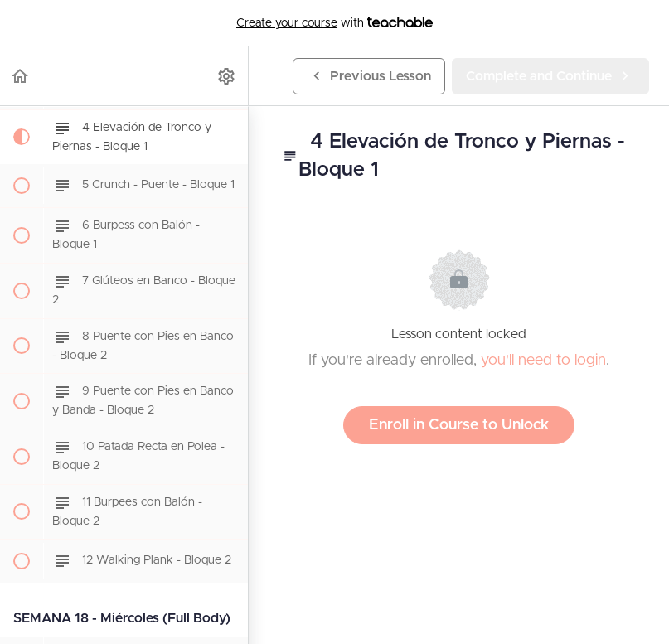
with (334, 23)
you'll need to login (543, 361)
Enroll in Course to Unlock (459, 425)
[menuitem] (227, 76)
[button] (21, 76)
